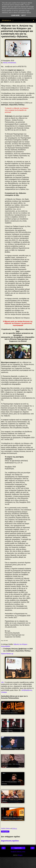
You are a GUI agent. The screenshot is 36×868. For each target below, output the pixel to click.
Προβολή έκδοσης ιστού (18, 852)
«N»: (3, 682)
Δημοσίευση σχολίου (10, 841)
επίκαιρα (4, 692)
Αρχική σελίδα (18, 848)
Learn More (15, 15)
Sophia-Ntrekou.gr (7, 654)
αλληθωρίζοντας (27, 690)
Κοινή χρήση (5, 832)
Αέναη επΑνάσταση (10, 63)
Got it (24, 15)
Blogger (20, 855)
